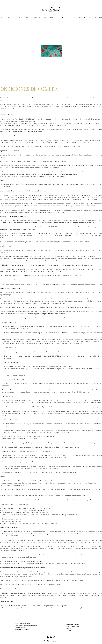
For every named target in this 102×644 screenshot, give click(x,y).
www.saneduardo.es (44, 98)
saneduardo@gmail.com (28, 557)
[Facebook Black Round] (51, 637)
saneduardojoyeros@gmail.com (58, 125)
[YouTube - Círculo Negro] (54, 637)
